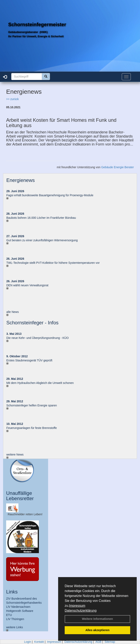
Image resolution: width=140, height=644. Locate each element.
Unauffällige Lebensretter (20, 496)
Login (28, 642)
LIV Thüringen (15, 619)
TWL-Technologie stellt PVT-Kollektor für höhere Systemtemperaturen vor (53, 263)
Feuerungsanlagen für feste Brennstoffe (32, 428)
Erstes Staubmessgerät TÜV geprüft (29, 360)
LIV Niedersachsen (18, 607)
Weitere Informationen (97, 619)
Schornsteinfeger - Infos (32, 323)
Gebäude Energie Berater (117, 167)
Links (12, 592)
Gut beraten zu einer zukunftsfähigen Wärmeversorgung (42, 240)
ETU (9, 615)
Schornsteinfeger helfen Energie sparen (32, 405)
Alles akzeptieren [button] (97, 630)
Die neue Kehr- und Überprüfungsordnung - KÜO (37, 338)
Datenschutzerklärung (81, 611)
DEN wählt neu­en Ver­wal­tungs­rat (27, 285)
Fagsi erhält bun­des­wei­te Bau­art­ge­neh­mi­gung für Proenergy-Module (50, 195)
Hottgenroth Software (20, 611)
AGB (98, 642)
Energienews (21, 180)
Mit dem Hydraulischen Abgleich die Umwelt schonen (40, 383)
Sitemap (110, 642)
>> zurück (12, 99)
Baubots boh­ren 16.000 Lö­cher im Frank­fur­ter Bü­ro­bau (41, 218)
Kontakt (39, 642)
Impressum (77, 606)
